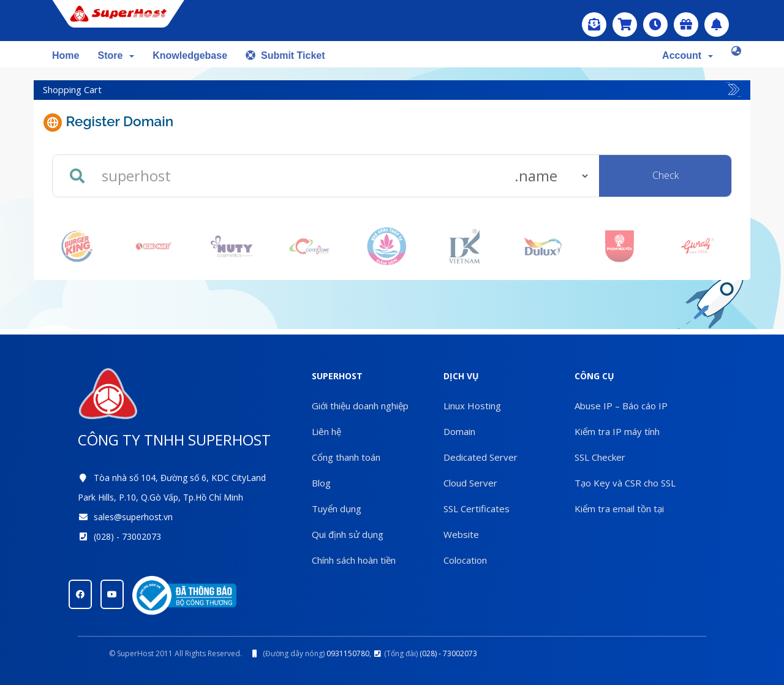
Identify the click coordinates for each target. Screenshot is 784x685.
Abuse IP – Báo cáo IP (621, 406)
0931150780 (348, 653)
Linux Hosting (472, 406)
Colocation (465, 560)
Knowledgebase (190, 55)
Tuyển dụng (337, 509)
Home (66, 55)
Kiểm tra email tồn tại (619, 509)
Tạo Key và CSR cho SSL (625, 483)
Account (688, 55)
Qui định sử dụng (348, 534)
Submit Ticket (285, 55)
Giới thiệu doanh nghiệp (360, 406)
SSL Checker (600, 457)
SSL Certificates (477, 509)
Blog (321, 483)
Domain (459, 431)
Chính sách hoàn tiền (354, 560)
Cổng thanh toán (346, 457)
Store (116, 55)
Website (461, 534)
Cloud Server (470, 483)
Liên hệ (326, 431)
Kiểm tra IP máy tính (617, 431)
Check (665, 175)
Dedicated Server (481, 457)
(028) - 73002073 (127, 536)
